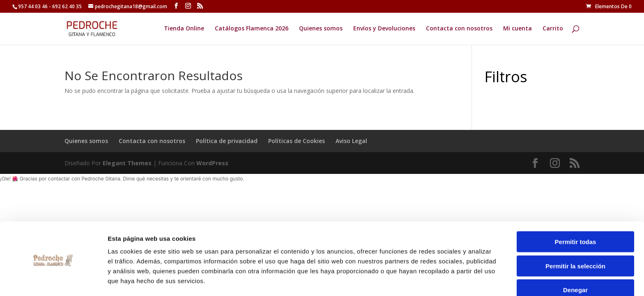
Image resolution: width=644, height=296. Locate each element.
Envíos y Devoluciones (384, 29)
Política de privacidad (227, 141)
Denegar (575, 262)
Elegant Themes (127, 163)
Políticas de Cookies (297, 141)
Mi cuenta (517, 29)
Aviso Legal (351, 141)
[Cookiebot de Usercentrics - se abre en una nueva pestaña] (53, 280)
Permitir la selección (575, 238)
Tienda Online (184, 29)
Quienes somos (321, 29)
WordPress (212, 163)
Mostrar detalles (445, 280)
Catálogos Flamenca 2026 (252, 29)
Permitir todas (576, 214)
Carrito (553, 29)
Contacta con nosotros (459, 29)
